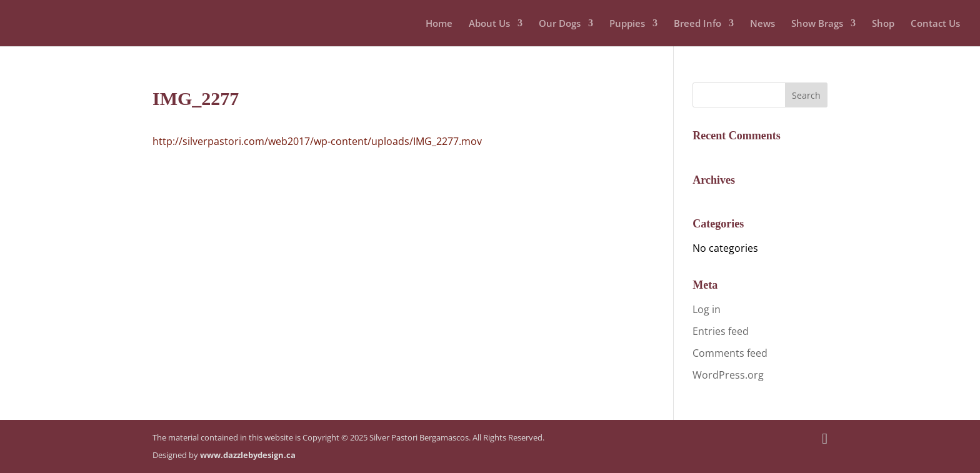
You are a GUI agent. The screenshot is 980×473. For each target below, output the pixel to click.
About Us (489, 24)
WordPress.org (728, 375)
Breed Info (697, 24)
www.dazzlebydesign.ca (248, 455)
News (762, 24)
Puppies (627, 24)
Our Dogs (560, 24)
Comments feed (730, 353)
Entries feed (721, 331)
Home (439, 24)
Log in (707, 309)
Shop (883, 24)
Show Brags (817, 24)
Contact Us (935, 24)
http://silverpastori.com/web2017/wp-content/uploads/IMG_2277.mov (317, 141)
